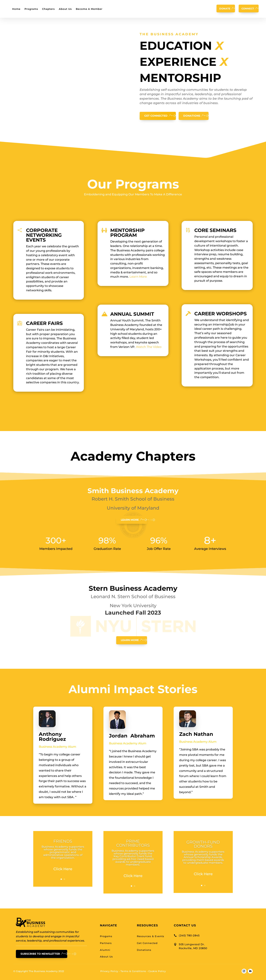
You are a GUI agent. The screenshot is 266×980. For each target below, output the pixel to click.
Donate (225, 9)
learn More (130, 520)
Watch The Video (149, 347)
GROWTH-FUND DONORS (203, 844)
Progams (106, 936)
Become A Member (89, 9)
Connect (248, 9)
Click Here (63, 869)
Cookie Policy (157, 971)
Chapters (48, 9)
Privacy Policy (109, 971)
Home (16, 9)
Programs (31, 9)
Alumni (105, 950)
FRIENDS (63, 841)
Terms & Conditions (133, 971)
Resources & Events (151, 936)
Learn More (138, 277)
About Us (65, 9)
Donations (192, 116)
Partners (106, 943)
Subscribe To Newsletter (40, 954)
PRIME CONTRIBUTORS (133, 843)
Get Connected (156, 116)
